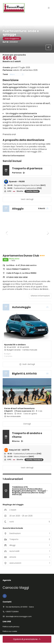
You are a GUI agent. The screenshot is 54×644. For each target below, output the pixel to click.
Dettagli (27, 424)
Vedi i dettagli (27, 199)
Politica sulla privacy (11, 627)
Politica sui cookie (10, 631)
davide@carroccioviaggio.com (18, 616)
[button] (7, 233)
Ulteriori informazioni (14, 156)
